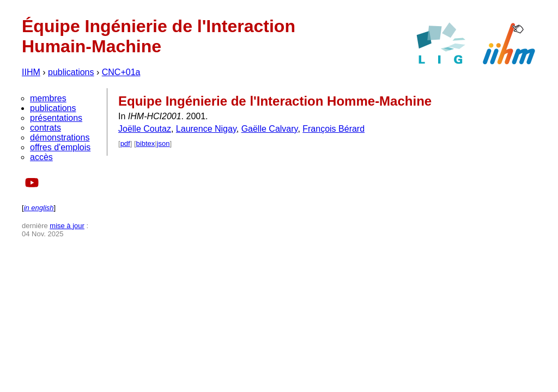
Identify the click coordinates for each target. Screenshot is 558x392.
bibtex (146, 143)
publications (71, 72)
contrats (46, 128)
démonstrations (60, 137)
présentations (56, 118)
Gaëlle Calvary (270, 129)
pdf (125, 143)
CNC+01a (121, 72)
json (163, 143)
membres (48, 98)
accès (41, 157)
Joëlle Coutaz (145, 129)
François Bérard (333, 129)
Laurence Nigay (206, 129)
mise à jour (67, 226)
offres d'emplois (60, 147)
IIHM (31, 72)
